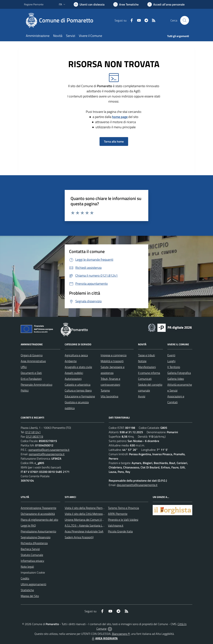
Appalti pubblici (74, 373)
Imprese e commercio (114, 355)
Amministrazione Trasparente (38, 508)
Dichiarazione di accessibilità (38, 514)
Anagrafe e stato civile (78, 367)
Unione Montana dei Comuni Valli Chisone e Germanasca (99, 520)
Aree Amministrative (33, 361)
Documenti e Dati (31, 373)
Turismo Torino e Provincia (123, 508)
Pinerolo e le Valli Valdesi (123, 520)
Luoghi (171, 361)
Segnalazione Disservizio (36, 537)
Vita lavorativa (109, 396)
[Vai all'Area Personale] (166, 4)
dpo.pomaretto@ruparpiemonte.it (137, 485)
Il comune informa (149, 373)
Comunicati (145, 379)
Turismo (105, 390)
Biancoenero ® (121, 634)
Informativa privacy (32, 561)
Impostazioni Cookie (33, 572)
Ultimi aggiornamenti (33, 584)
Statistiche (27, 590)
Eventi (171, 355)
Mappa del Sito (30, 596)
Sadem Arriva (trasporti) (79, 537)
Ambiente (71, 361)
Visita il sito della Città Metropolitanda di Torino (93, 514)
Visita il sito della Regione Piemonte (86, 508)
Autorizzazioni (73, 379)
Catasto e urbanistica (78, 385)
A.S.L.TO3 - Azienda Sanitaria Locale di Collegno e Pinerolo (100, 525)
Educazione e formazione (80, 396)
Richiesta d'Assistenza (34, 543)
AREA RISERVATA (104, 638)
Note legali (27, 567)
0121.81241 (33, 432)
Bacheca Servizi (30, 549)
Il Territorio (174, 367)
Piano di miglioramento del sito (39, 520)
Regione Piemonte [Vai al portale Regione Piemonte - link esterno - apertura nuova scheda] (34, 4)
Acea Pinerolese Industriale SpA (84, 531)
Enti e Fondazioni (31, 379)
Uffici (24, 367)
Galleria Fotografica (179, 373)
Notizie (142, 361)
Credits (25, 578)
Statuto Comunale (32, 555)
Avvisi (142, 396)
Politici (25, 390)
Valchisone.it (116, 525)
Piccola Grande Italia (120, 531)
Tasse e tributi (146, 355)
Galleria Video (176, 379)
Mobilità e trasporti (112, 361)
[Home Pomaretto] (61, 20)
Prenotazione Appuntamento (38, 531)
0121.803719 (35, 436)
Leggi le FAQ (28, 525)
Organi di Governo (32, 355)
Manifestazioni (147, 367)
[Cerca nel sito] (185, 20)
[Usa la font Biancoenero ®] (89, 4)
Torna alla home (114, 141)
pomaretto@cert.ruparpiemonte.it (49, 450)
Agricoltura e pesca (76, 355)
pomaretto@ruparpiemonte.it (47, 454)
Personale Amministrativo (36, 385)
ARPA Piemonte (118, 514)
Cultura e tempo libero (78, 390)
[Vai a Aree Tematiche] (126, 4)
